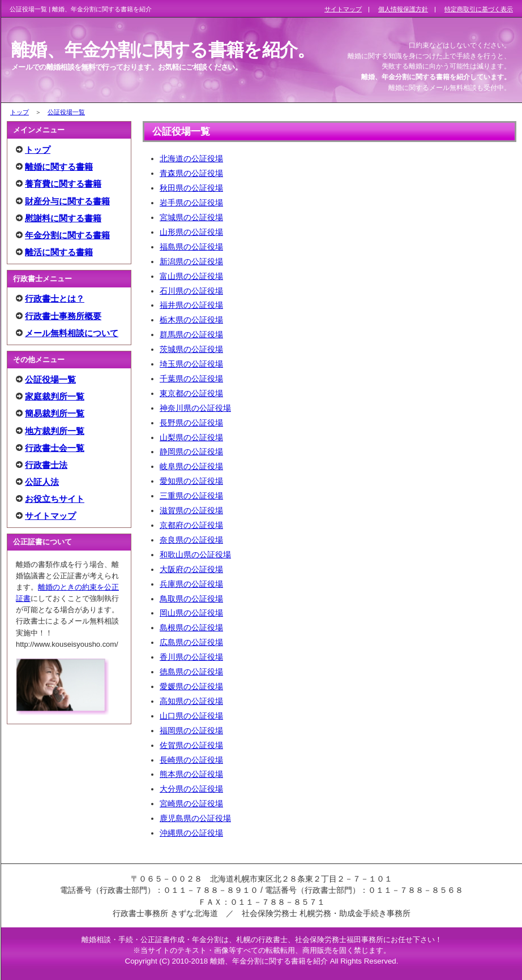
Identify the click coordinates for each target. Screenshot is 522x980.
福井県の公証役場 (191, 305)
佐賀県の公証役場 (191, 745)
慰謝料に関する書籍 (63, 218)
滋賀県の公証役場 (191, 510)
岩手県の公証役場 (191, 203)
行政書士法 (46, 465)
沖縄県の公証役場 (191, 833)
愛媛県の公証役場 (191, 686)
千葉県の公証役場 (191, 379)
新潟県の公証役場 (191, 261)
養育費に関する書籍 (63, 184)
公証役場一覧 (66, 112)
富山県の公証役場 (191, 276)
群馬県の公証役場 (191, 334)
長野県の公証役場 (191, 423)
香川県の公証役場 (191, 657)
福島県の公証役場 (191, 247)
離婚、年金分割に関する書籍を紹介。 (163, 50)
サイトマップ (50, 516)
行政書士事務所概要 (63, 316)
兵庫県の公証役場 (191, 584)
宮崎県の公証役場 (191, 803)
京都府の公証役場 (191, 525)
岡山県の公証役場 (191, 613)
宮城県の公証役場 (191, 217)
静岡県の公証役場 (191, 452)
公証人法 (42, 482)
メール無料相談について (72, 333)
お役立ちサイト (55, 499)
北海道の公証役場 (191, 158)
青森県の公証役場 (191, 173)
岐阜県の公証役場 (191, 466)
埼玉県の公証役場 (191, 364)
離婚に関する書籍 (59, 167)
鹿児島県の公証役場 (195, 818)
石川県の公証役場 (191, 291)
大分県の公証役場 (191, 789)
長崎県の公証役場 (191, 760)
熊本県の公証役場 (191, 774)
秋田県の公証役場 (191, 188)
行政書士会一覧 (55, 448)
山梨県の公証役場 (191, 437)
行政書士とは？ (55, 298)
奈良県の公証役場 (191, 540)
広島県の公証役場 (191, 642)
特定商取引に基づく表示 (479, 9)
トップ (20, 112)
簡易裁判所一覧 (55, 413)
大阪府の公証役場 (191, 569)
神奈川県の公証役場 (195, 408)
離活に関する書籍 (59, 252)
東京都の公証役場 (191, 393)
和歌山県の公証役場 (195, 555)
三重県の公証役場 (191, 496)
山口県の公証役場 (191, 716)
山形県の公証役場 (191, 232)
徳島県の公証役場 (191, 672)
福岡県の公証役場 (191, 730)
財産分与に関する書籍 (67, 201)
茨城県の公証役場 (191, 349)
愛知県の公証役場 (191, 481)
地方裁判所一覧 (55, 431)
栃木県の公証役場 (191, 320)
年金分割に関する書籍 (67, 235)
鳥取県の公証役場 (191, 599)
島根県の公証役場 (191, 627)
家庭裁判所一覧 (55, 396)
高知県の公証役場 (191, 701)
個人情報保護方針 (403, 9)
